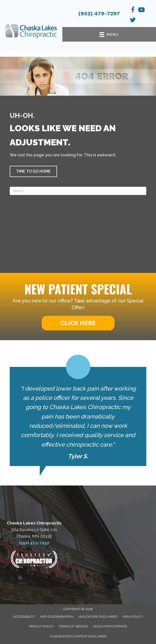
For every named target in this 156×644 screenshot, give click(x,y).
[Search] (78, 191)
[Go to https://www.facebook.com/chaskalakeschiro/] (133, 10)
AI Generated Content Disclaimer (78, 636)
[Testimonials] (78, 410)
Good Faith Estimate (110, 626)
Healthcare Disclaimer (98, 617)
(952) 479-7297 (99, 14)
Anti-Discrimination (57, 617)
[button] (33, 171)
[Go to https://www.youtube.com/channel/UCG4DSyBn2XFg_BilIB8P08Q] (141, 10)
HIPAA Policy (133, 617)
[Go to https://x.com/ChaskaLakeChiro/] (133, 21)
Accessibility (24, 617)
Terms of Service (74, 626)
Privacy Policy (41, 626)
